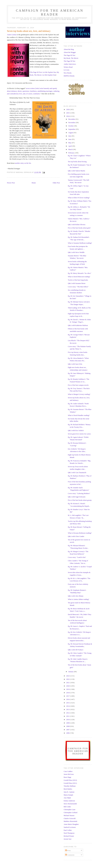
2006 (68, 733)
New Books (68, 73)
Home (34, 183)
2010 (68, 720)
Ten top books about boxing (77, 162)
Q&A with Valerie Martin (76, 171)
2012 (68, 713)
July (70, 136)
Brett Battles (68, 789)
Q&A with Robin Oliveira (77, 224)
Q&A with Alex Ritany (76, 596)
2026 (68, 109)
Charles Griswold (70, 818)
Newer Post (11, 183)
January (71, 672)
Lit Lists (67, 70)
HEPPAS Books (69, 76)
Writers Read (68, 67)
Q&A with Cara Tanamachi (77, 472)
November (72, 122)
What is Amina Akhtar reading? (78, 599)
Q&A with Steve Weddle (76, 252)
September (72, 129)
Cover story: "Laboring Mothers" (79, 493)
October (71, 126)
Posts (68, 850)
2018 (68, 693)
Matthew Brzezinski (70, 821)
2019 (68, 689)
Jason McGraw (69, 774)
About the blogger (70, 52)
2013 (68, 709)
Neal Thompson (69, 833)
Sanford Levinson (70, 827)
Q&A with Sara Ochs (75, 364)
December (72, 119)
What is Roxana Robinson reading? (80, 533)
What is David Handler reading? (79, 415)
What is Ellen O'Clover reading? (79, 198)
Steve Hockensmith (70, 804)
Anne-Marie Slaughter (71, 824)
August (71, 133)
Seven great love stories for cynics (79, 434)
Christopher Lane (70, 809)
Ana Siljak (67, 798)
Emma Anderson (69, 801)
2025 (68, 113)
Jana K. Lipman (69, 792)
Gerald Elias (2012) (70, 780)
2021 (68, 683)
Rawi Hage (67, 777)
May (70, 143)
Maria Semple (68, 795)
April (70, 146)
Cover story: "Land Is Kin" (77, 557)
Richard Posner (69, 836)
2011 (68, 716)
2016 (68, 699)
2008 (68, 726)
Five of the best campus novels (78, 385)
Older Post (56, 183)
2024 (68, 116)
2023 (68, 676)
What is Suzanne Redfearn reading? (80, 243)
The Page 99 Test (69, 61)
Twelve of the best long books (78, 280)
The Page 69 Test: (43, 72)
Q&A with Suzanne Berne (77, 283)
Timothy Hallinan (70, 786)
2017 (68, 696)
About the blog (69, 49)
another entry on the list (23, 163)
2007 (68, 730)
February (72, 153)
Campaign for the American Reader (50, 12)
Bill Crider (67, 807)
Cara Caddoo (68, 771)
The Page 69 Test (69, 55)
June (70, 139)
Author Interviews (70, 64)
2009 (68, 723)
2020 (68, 686)
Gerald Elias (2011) (70, 783)
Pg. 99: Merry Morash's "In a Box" (80, 273)
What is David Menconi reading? (79, 277)
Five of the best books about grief (79, 228)
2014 (68, 706)
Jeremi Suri (68, 839)
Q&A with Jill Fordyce (76, 650)
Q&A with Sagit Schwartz (77, 497)
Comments (70, 855)
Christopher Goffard (71, 812)
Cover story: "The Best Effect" (78, 287)
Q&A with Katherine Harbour (78, 325)
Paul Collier (68, 830)
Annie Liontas (12, 35)
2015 (68, 703)
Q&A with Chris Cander (76, 536)
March (71, 149)
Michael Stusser (69, 815)
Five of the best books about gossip (80, 500)
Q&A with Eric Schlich (76, 430)
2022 (68, 679)
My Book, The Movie (71, 58)
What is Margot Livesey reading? (79, 394)
